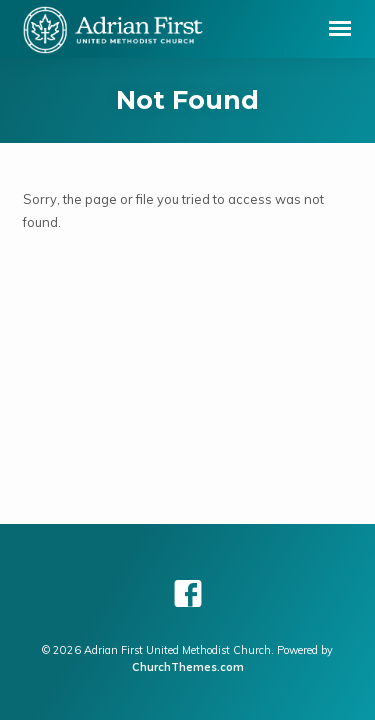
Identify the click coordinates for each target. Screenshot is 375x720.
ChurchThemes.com (188, 667)
